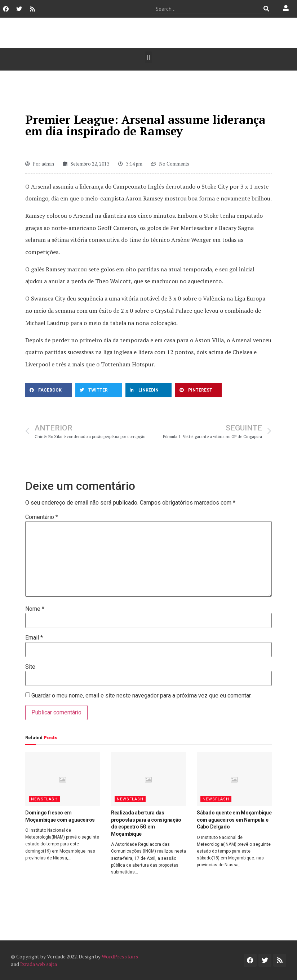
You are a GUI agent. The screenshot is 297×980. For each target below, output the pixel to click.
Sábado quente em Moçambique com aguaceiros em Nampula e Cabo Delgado (234, 820)
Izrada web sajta (39, 964)
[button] (148, 57)
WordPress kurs (120, 956)
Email (34, 638)
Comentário (42, 517)
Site (30, 667)
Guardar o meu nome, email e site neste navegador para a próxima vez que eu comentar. (141, 696)
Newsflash (44, 799)
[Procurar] (266, 9)
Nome (35, 609)
